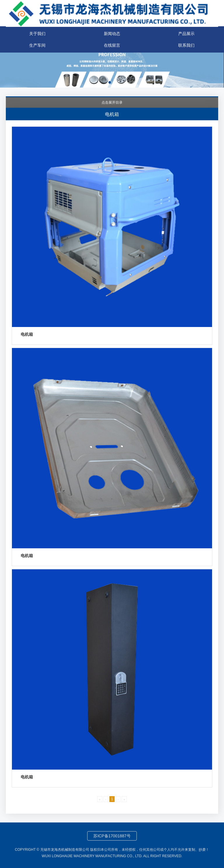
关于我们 (37, 34)
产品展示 (186, 34)
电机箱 (27, 334)
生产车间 (37, 45)
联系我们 (186, 45)
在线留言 (112, 45)
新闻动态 (112, 34)
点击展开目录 (112, 102)
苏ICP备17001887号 (112, 836)
